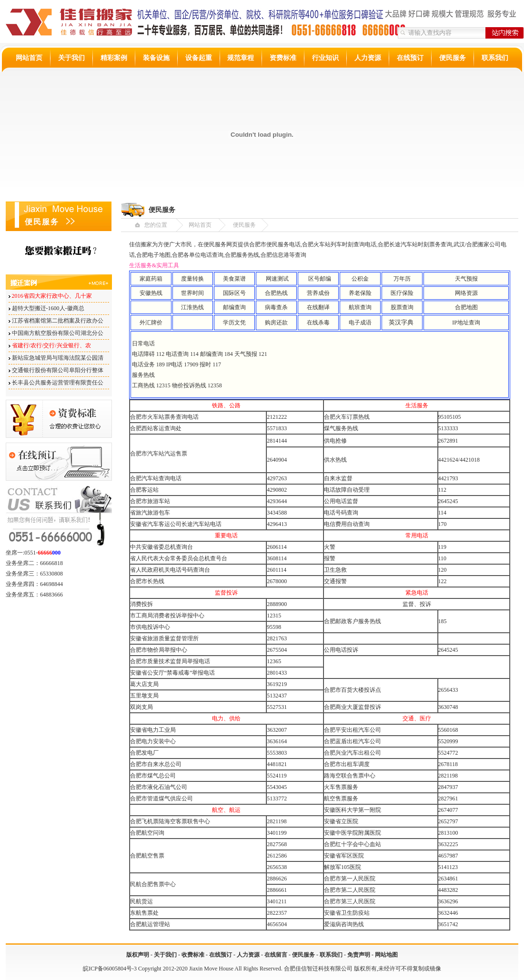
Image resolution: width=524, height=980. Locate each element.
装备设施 (156, 58)
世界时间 (192, 293)
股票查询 (402, 307)
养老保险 (360, 293)
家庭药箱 (151, 279)
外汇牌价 (151, 323)
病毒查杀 (276, 307)
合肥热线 (276, 293)
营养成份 (318, 293)
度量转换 (192, 279)
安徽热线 (151, 293)
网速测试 (277, 279)
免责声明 (359, 955)
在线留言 (276, 955)
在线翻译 (318, 307)
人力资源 (368, 58)
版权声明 (138, 955)
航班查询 (360, 307)
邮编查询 (234, 307)
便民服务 (453, 58)
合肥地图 (466, 307)
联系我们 (495, 58)
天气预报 (466, 279)
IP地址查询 (466, 323)
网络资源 (466, 293)
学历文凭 (234, 323)
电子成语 (360, 323)
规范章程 (241, 58)
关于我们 (71, 58)
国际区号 (234, 293)
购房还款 (276, 323)
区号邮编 (320, 279)
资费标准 (283, 58)
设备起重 (199, 58)
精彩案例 (114, 58)
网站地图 (386, 955)
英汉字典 (401, 322)
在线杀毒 (318, 323)
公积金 (360, 279)
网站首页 (29, 58)
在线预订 (410, 58)
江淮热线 (192, 307)
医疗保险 (402, 293)
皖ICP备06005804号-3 (110, 969)
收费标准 (193, 955)
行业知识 (325, 58)
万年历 (402, 279)
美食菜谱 (234, 279)
